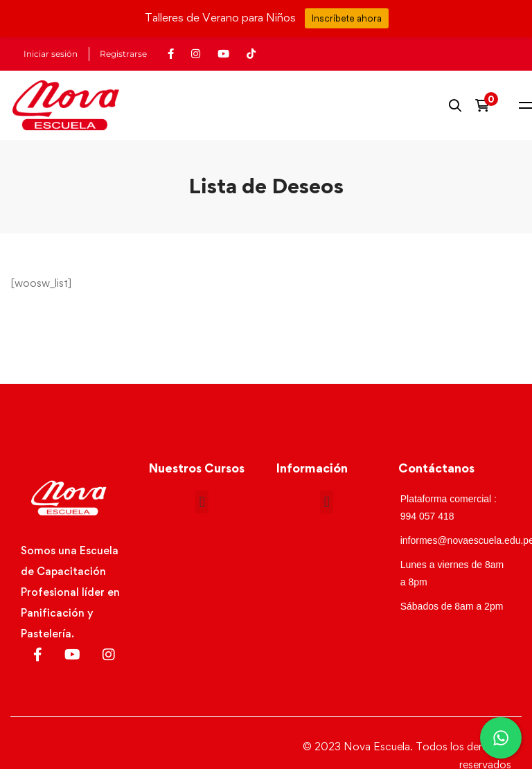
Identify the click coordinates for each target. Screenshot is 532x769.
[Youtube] (72, 655)
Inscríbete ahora (347, 18)
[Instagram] (109, 655)
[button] (202, 502)
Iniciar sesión (51, 54)
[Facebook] (38, 655)
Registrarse (123, 54)
